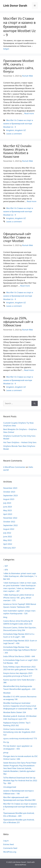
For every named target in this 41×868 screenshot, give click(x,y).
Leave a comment (14, 134)
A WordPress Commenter (14, 467)
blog (5, 617)
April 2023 (8, 514)
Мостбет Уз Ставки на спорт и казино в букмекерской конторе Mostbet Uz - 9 (18, 124)
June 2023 (8, 507)
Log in (6, 841)
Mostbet (7, 693)
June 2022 (8, 537)
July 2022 (7, 533)
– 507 (6, 566)
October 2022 (9, 522)
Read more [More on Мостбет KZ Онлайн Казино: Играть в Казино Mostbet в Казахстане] (32, 201)
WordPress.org (10, 852)
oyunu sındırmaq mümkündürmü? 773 (20, 738)
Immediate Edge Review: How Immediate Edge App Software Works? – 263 (20, 650)
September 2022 (10, 525)
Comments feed (10, 848)
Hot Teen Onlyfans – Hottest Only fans (20, 442)
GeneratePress (20, 865)
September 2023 (10, 495)
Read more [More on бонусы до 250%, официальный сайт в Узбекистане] (29, 370)
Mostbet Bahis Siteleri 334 (15, 712)
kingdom (10, 130)
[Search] (35, 403)
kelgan (6, 49)
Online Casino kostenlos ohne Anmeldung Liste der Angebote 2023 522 (19, 732)
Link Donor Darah (15, 5)
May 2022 (7, 540)
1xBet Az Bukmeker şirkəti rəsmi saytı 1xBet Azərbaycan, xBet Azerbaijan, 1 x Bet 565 (20, 576)
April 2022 (8, 544)
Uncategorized (10, 787)
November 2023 (10, 488)
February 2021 (10, 548)
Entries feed (8, 844)
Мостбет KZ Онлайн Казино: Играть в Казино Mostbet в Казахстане (17, 151)
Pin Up (6, 742)
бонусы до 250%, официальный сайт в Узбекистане (18, 322)
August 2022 (9, 529)
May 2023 (7, 510)
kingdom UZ (20, 130)
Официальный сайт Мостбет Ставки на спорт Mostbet (17, 237)
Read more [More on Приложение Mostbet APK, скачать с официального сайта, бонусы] (29, 113)
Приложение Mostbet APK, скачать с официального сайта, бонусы (19, 66)
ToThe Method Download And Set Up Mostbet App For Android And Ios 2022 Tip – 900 (20, 780)
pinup (6, 752)
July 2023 (7, 503)
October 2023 (9, 492)
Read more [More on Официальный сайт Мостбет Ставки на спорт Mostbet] (25, 286)
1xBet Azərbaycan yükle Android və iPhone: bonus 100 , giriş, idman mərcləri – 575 (19, 598)
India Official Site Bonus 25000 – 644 (19, 656)
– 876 (6, 570)
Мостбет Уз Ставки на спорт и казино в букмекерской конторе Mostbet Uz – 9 (20, 807)
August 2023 (9, 499)
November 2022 (10, 518)
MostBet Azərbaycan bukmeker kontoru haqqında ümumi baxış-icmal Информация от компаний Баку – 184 (20, 706)
